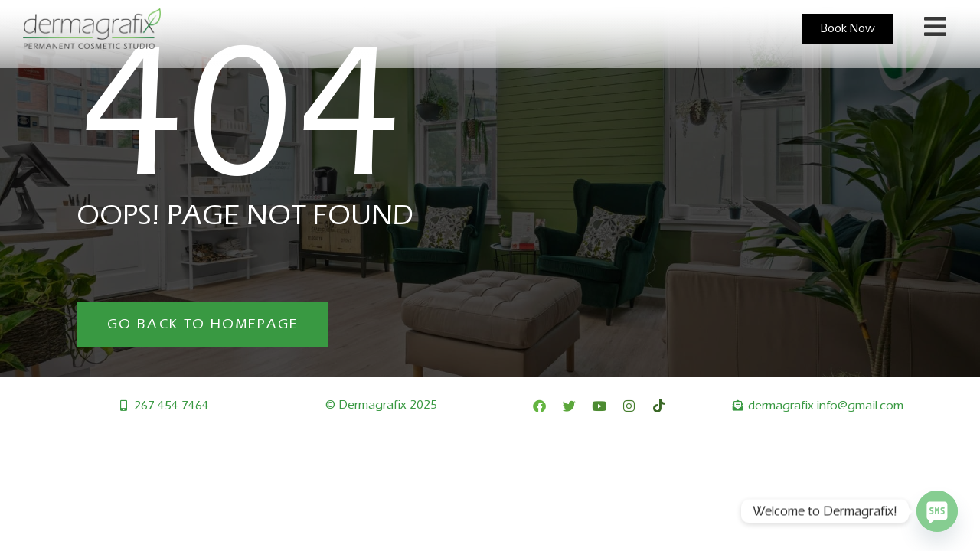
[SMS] (937, 511)
